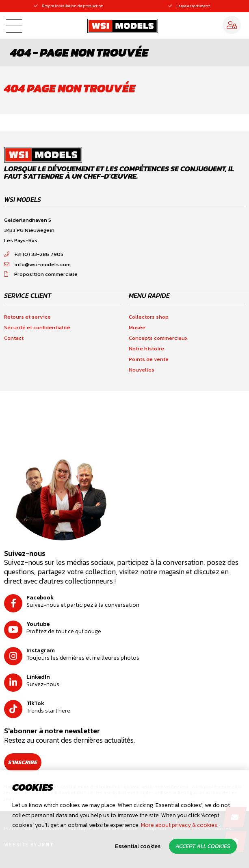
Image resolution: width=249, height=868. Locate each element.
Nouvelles (142, 370)
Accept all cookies (203, 846)
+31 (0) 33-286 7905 (34, 254)
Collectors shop (149, 317)
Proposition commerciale (41, 274)
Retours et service (27, 317)
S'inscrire (23, 762)
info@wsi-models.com (37, 264)
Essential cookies (138, 846)
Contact (14, 338)
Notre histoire (146, 349)
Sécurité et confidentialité (37, 327)
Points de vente (149, 359)
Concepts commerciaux (158, 338)
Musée (137, 327)
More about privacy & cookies (179, 825)
